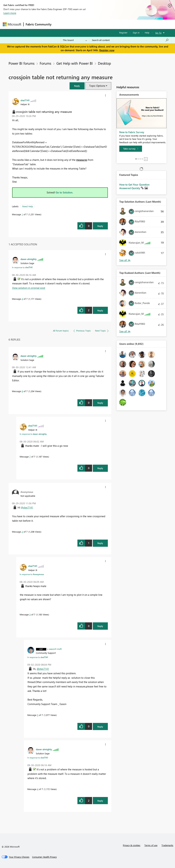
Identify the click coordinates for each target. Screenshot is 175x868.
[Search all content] (130, 40)
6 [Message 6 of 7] (22, 391)
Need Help (28, 206)
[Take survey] (131, 149)
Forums (59, 24)
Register (123, 33)
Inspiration (74, 24)
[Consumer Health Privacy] (44, 857)
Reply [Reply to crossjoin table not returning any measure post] (100, 226)
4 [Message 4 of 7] (22, 299)
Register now (107, 50)
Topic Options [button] (97, 86)
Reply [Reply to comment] (100, 310)
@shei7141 (27, 507)
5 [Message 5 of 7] (38, 715)
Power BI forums (22, 63)
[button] (77, 86)
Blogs (119, 24)
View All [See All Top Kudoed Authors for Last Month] (125, 331)
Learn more (10, 13)
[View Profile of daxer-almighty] (29, 259)
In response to (22, 267)
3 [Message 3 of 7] (30, 614)
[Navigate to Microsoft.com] (12, 24)
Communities (103, 24)
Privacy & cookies (132, 845)
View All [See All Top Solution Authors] (125, 260)
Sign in (136, 33)
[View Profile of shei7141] (25, 100)
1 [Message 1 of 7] (22, 214)
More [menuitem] (130, 24)
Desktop (104, 63)
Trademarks (167, 845)
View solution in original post (29, 288)
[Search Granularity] (75, 40)
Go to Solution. (64, 192)
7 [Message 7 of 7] (30, 457)
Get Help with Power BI (75, 63)
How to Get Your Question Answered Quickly (134, 186)
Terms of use (151, 845)
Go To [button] (158, 33)
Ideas (88, 24)
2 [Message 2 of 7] (22, 532)
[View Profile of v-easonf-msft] (54, 649)
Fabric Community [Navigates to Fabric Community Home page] (39, 24)
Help (147, 33)
